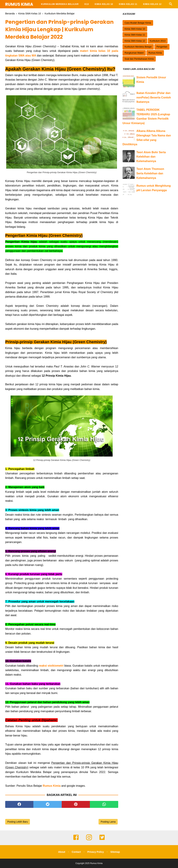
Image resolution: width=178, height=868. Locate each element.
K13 (87, 4)
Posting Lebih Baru (18, 822)
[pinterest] (76, 804)
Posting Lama (108, 822)
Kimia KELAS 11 (128, 4)
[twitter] (47, 804)
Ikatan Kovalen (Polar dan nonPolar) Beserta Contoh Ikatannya (154, 97)
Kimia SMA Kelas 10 (135, 29)
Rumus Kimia (19, 4)
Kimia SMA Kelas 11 (135, 35)
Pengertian (162, 47)
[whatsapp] (104, 804)
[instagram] (89, 840)
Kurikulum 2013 (158, 41)
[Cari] (171, 5)
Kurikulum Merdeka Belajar (138, 47)
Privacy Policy (96, 852)
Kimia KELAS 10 (104, 4)
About (62, 852)
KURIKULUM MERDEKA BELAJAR (60, 4)
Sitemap (115, 852)
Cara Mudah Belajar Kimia (138, 23)
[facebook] (19, 804)
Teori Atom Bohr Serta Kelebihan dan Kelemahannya (151, 157)
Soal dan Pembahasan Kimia (139, 59)
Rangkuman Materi (134, 53)
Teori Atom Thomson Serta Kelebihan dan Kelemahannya (150, 173)
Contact (76, 852)
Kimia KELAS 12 (152, 4)
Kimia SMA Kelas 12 (135, 41)
